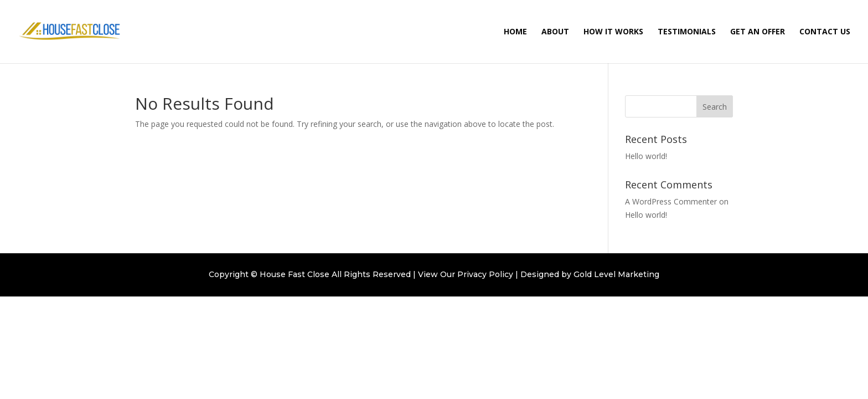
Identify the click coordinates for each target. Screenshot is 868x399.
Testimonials (687, 32)
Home (515, 32)
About (555, 32)
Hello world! (646, 156)
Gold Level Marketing (616, 274)
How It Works (613, 32)
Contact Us (825, 32)
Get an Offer (758, 32)
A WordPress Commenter (671, 201)
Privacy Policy (485, 274)
